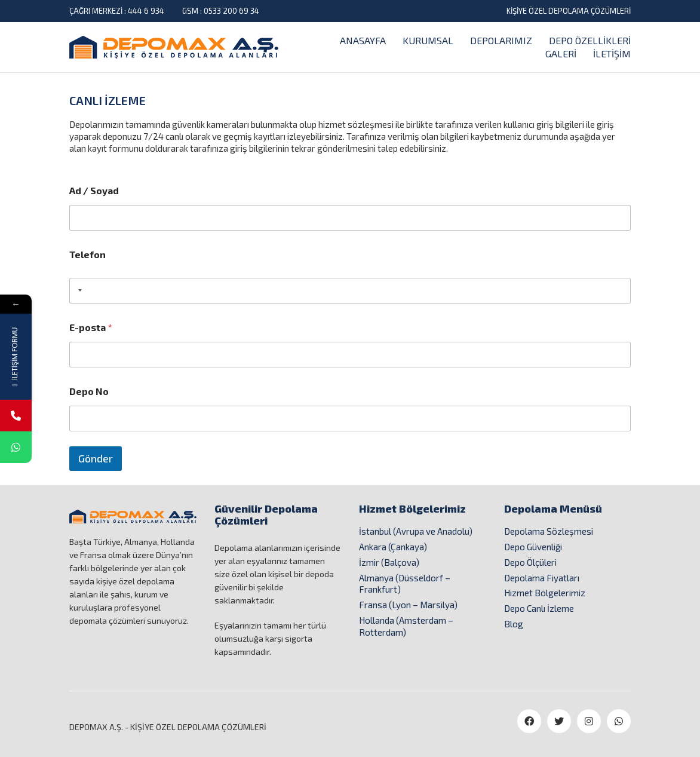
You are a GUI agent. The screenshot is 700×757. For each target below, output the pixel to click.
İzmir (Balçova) (389, 562)
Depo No (89, 391)
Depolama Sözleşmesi (549, 531)
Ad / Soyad (94, 190)
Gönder (96, 458)
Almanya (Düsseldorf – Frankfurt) (405, 584)
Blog (514, 624)
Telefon (87, 254)
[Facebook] (529, 721)
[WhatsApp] (619, 721)
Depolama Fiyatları (542, 578)
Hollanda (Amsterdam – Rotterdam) (406, 626)
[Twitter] (559, 721)
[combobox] (78, 291)
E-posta (91, 327)
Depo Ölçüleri (530, 562)
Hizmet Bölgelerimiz (545, 593)
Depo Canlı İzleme (539, 608)
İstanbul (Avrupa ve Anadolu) (416, 531)
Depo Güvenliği (533, 547)
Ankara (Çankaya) (393, 547)
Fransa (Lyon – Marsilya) (408, 605)
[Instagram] (589, 721)
